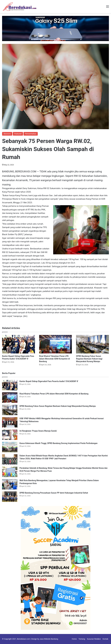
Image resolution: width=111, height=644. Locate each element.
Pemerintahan (31, 134)
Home (74, 639)
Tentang (82, 639)
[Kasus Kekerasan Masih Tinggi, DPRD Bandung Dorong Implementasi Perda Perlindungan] (10, 447)
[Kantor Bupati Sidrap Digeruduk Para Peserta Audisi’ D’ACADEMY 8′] (19, 344)
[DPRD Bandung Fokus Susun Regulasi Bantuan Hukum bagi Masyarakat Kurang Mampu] (92, 344)
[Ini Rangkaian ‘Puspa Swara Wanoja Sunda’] (10, 435)
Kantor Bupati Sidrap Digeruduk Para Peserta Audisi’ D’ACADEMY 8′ (49, 381)
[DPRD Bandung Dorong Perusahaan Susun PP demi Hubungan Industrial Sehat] (10, 497)
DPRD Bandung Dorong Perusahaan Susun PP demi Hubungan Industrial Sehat (54, 493)
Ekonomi (7, 134)
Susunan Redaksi (94, 639)
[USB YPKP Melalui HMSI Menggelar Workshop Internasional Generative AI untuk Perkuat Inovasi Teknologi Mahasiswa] (10, 422)
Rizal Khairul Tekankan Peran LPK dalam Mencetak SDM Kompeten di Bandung (54, 359)
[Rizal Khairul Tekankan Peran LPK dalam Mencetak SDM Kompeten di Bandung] (56, 344)
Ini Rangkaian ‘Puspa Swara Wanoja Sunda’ (38, 431)
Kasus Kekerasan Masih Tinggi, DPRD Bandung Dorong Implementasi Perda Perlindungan (58, 443)
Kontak (105, 639)
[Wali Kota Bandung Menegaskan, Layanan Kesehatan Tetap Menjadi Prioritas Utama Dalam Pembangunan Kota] (10, 484)
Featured (18, 134)
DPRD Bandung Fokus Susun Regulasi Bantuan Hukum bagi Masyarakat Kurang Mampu (89, 359)
